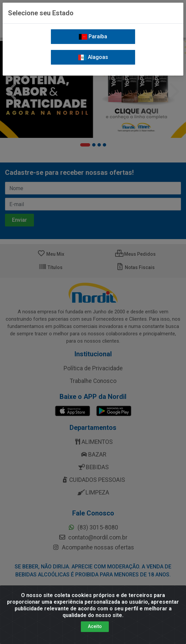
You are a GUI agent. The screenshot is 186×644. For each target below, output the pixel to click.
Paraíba (93, 36)
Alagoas (93, 57)
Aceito (95, 630)
